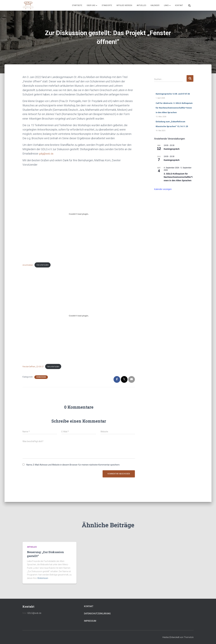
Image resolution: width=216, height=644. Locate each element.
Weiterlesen (43, 578)
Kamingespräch (172, 149)
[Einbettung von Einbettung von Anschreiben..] (79, 214)
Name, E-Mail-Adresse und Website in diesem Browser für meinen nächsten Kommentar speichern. (73, 466)
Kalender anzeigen (163, 189)
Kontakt (179, 5)
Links (167, 5)
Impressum (90, 621)
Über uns (92, 5)
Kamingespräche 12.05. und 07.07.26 (173, 94)
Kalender (155, 5)
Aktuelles (141, 5)
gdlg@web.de (47, 154)
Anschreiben (28, 265)
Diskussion (41, 378)
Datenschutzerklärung (97, 614)
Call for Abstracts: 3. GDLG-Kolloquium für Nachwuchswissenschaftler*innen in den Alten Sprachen (174, 108)
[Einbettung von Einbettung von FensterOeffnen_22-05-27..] (79, 316)
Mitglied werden (124, 5)
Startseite (77, 5)
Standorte (107, 5)
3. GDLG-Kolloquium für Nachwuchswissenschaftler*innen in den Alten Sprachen (178, 177)
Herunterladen (45, 265)
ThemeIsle (189, 637)
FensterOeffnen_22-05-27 (34, 367)
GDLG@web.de (34, 613)
